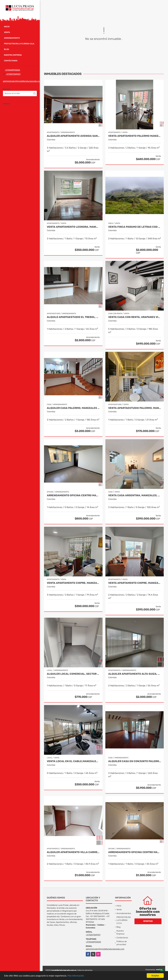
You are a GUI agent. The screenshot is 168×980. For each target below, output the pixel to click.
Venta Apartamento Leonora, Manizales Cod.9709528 (73, 227)
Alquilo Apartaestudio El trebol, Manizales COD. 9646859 (73, 317)
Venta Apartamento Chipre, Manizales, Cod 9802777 (135, 583)
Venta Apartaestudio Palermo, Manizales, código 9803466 (135, 408)
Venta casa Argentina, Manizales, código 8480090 (135, 495)
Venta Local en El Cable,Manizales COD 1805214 (73, 761)
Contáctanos (11, 61)
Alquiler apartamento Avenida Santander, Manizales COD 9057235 (73, 136)
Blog (6, 49)
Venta (7, 32)
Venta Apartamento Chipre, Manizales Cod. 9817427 (73, 583)
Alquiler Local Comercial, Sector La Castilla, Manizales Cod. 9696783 (73, 674)
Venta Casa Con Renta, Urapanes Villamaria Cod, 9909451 (135, 317)
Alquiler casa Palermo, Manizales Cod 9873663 (73, 408)
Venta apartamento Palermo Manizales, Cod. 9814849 (135, 136)
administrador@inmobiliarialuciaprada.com (22, 81)
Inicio (7, 27)
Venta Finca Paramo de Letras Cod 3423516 (135, 227)
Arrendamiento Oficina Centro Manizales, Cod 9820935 (73, 495)
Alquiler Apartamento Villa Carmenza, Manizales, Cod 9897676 (73, 852)
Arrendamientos (124, 913)
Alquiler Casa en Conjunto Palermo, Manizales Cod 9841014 (135, 761)
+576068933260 (12, 70)
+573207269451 (13, 74)
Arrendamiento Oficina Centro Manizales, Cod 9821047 (135, 852)
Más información (76, 976)
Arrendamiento (12, 38)
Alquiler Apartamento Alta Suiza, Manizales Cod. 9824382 (135, 674)
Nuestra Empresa (13, 55)
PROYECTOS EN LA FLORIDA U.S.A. (19, 44)
